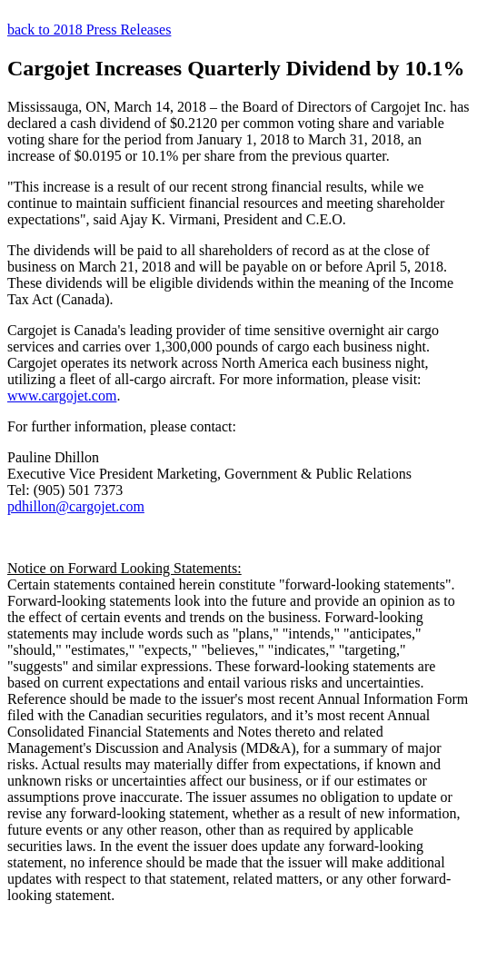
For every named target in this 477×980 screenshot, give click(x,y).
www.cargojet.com (62, 396)
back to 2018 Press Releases (89, 30)
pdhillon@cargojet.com (76, 506)
